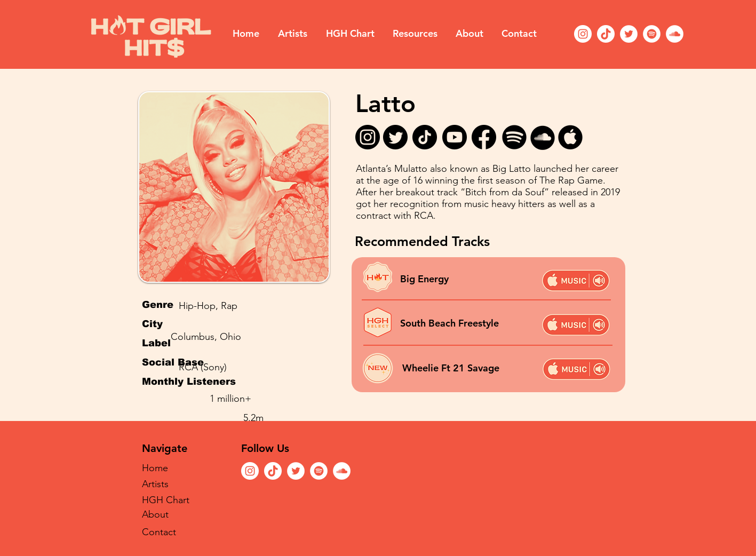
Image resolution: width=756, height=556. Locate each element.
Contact (159, 532)
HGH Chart (166, 500)
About (155, 514)
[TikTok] (606, 34)
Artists (155, 484)
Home (155, 468)
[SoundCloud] (675, 34)
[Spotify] (652, 34)
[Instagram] (583, 34)
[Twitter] (629, 34)
